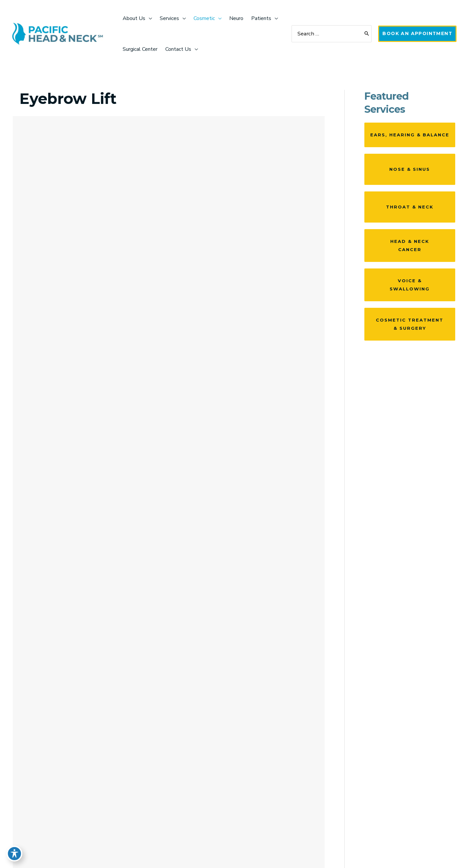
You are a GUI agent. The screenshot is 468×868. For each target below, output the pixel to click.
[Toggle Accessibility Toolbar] (14, 854)
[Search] (365, 34)
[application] (149, 18)
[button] (417, 34)
